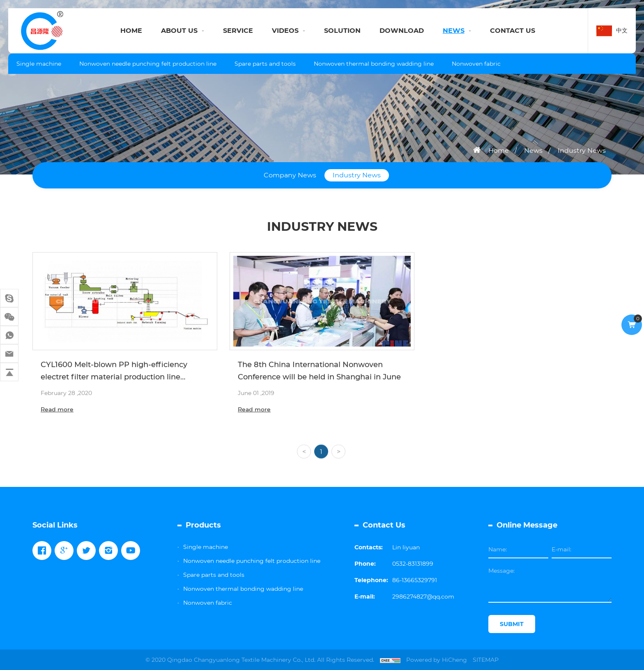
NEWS (454, 31)
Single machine (39, 64)
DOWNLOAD (402, 31)
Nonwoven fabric (476, 64)
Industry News (582, 150)
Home (499, 150)
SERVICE (238, 31)
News (533, 150)
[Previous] (304, 460)
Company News (290, 175)
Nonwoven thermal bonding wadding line (374, 64)
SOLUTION (342, 31)
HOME (131, 31)
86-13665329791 (415, 580)
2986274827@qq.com (423, 597)
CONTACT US (513, 31)
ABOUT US (179, 31)
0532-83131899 (413, 564)
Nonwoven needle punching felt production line (148, 64)
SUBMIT (512, 624)
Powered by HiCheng (437, 660)
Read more (57, 411)
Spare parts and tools (265, 64)
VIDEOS (285, 31)
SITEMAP (486, 660)
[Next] (338, 460)
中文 (622, 30)
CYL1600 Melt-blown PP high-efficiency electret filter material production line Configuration (114, 378)
